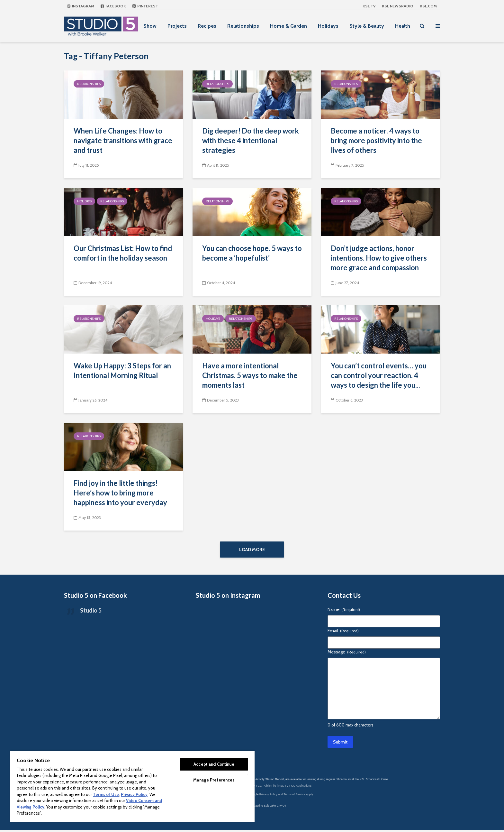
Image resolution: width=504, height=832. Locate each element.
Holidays (328, 26)
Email (343, 633)
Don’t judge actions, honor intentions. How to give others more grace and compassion (379, 258)
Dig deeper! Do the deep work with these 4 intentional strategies (251, 140)
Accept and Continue (214, 764)
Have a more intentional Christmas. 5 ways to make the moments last (250, 375)
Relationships (243, 26)
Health (403, 26)
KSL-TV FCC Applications (295, 788)
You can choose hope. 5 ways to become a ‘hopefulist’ (252, 253)
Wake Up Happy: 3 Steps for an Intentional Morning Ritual (122, 370)
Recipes (207, 26)
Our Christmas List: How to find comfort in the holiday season (123, 253)
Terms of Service (295, 797)
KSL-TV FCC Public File (261, 788)
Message (347, 654)
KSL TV (369, 6)
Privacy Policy (268, 797)
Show (150, 26)
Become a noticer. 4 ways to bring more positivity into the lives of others (376, 140)
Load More (252, 550)
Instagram (81, 6)
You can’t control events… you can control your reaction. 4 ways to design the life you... (379, 375)
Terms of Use (106, 794)
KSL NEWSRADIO (398, 6)
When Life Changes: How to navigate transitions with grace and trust (123, 140)
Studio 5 (91, 613)
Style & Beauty (367, 26)
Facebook (113, 6)
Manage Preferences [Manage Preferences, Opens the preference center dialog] (214, 780)
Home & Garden (288, 26)
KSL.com (428, 6)
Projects (177, 26)
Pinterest (145, 6)
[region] (132, 786)
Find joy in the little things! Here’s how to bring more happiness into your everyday (120, 493)
